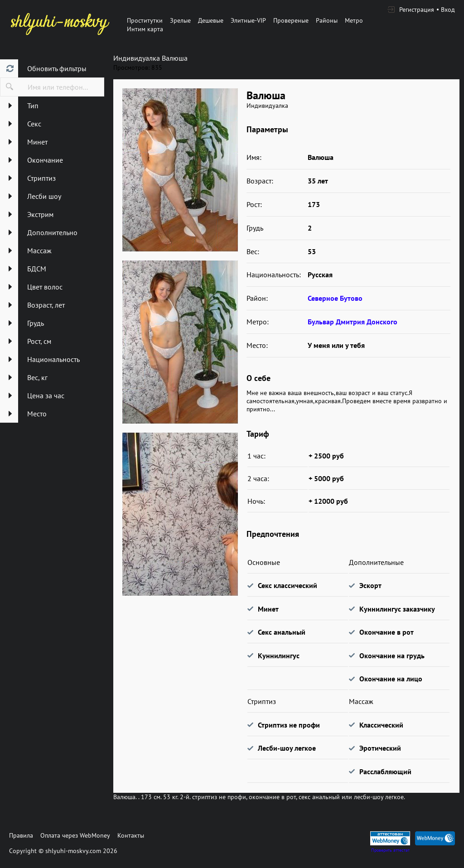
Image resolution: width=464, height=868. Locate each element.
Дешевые (211, 20)
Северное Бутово (335, 298)
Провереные (291, 20)
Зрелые (180, 20)
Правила (21, 835)
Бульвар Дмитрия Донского (353, 322)
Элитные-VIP (248, 20)
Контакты (131, 835)
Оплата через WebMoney (75, 835)
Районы (327, 20)
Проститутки (145, 20)
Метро (354, 20)
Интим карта (145, 29)
